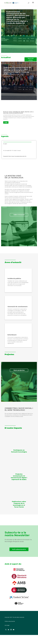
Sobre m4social (19, 215)
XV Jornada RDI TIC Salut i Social (12, 151)
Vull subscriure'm (19, 549)
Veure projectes (19, 370)
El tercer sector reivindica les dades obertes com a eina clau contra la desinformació (18, 112)
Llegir (6, 122)
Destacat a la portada (18, 77)
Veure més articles (31, 59)
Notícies (26, 77)
